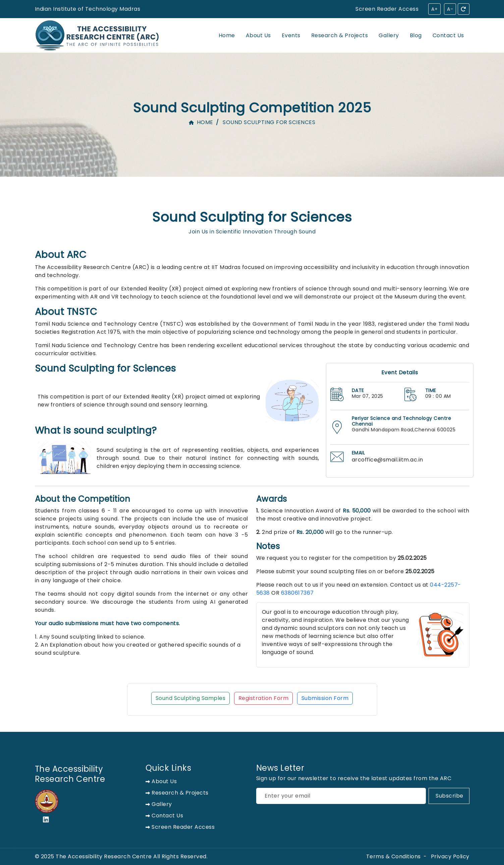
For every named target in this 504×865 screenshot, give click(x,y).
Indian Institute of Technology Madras (88, 9)
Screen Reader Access (387, 9)
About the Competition (83, 499)
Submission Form (325, 698)
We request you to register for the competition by (342, 558)
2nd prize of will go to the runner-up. (325, 532)
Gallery (389, 35)
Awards (272, 499)
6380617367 (297, 593)
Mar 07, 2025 (368, 396)
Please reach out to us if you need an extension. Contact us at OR (359, 589)
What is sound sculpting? (96, 431)
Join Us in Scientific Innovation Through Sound (252, 232)
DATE (358, 391)
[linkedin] (48, 820)
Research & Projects (340, 35)
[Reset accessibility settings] (464, 9)
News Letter (280, 768)
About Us (258, 35)
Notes (268, 547)
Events (291, 35)
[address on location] (337, 427)
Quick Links (169, 768)
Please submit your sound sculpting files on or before (345, 571)
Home (227, 35)
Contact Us (448, 35)
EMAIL (358, 453)
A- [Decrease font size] (450, 9)
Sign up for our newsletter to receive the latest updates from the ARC (354, 778)
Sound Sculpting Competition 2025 (252, 108)
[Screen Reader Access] (137, 9)
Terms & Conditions (394, 856)
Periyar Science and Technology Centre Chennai (402, 421)
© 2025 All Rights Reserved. (121, 856)
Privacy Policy (450, 856)
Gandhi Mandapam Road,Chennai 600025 (404, 430)
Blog (416, 35)
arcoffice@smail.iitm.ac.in (387, 460)
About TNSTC (66, 312)
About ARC (61, 255)
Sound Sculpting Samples (191, 698)
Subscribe (450, 796)
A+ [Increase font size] (434, 9)
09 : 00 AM (438, 396)
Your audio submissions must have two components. (107, 623)
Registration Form (264, 698)
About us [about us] (161, 781)
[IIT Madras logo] (47, 801)
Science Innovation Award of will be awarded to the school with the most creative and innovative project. (363, 515)
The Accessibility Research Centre (70, 774)
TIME (431, 391)
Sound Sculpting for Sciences (252, 216)
